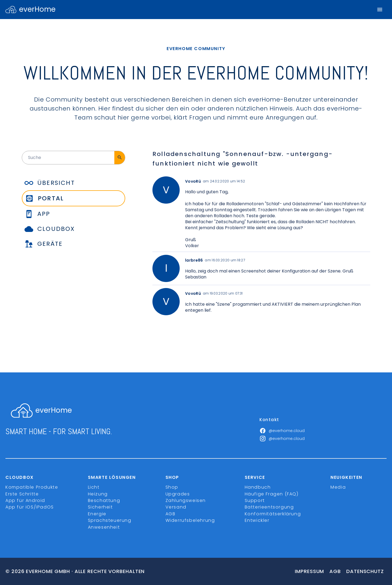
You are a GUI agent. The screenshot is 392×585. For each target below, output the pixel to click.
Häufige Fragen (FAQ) (272, 494)
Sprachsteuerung (110, 520)
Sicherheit (100, 507)
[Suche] (120, 158)
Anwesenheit (104, 527)
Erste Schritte (22, 494)
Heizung (98, 494)
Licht (94, 487)
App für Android (25, 500)
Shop (172, 487)
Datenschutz (365, 571)
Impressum (309, 571)
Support (255, 500)
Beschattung (104, 500)
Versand (176, 507)
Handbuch (258, 487)
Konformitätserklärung (273, 514)
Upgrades (178, 494)
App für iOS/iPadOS (30, 507)
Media (338, 487)
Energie (97, 514)
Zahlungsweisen (186, 500)
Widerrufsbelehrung (190, 520)
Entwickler (257, 520)
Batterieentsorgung (269, 507)
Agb (335, 571)
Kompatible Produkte (32, 487)
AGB (171, 514)
